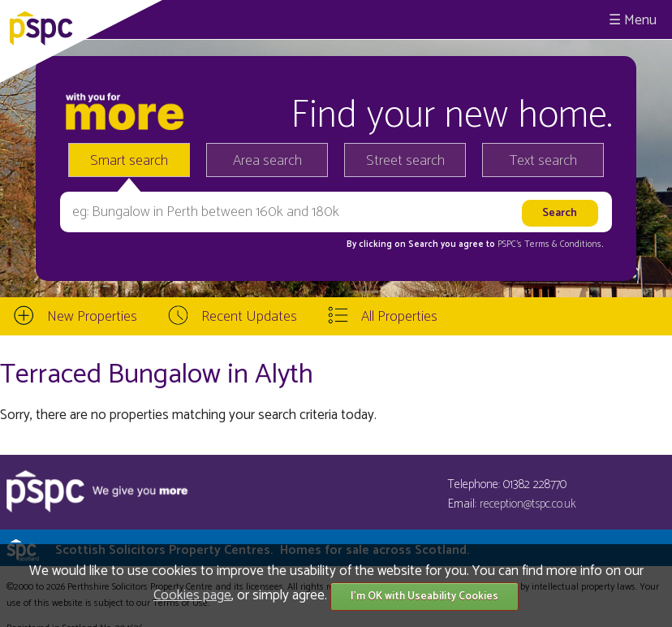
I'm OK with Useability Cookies (424, 597)
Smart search (129, 161)
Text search (543, 161)
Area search (267, 161)
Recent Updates (249, 317)
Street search (405, 161)
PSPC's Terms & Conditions (549, 244)
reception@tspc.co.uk (528, 504)
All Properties (399, 317)
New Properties (92, 317)
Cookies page (192, 595)
